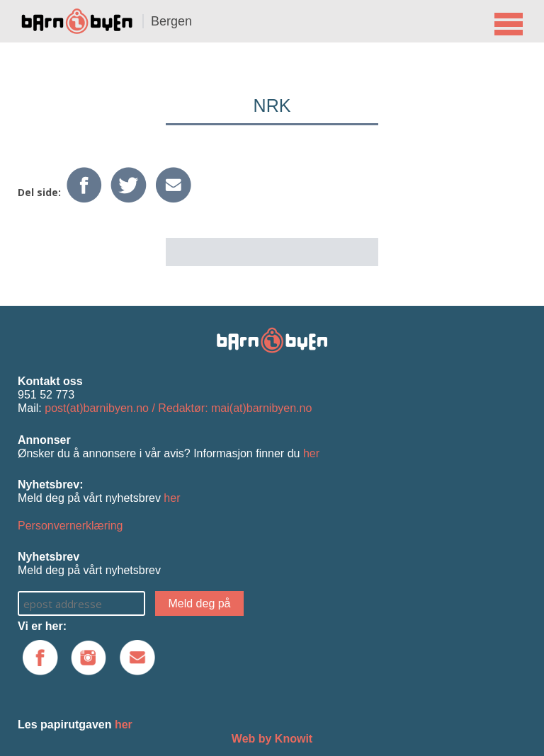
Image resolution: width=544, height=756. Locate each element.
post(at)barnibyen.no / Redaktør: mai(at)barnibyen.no (178, 408)
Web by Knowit (272, 739)
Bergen (171, 21)
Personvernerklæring (70, 526)
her (311, 453)
